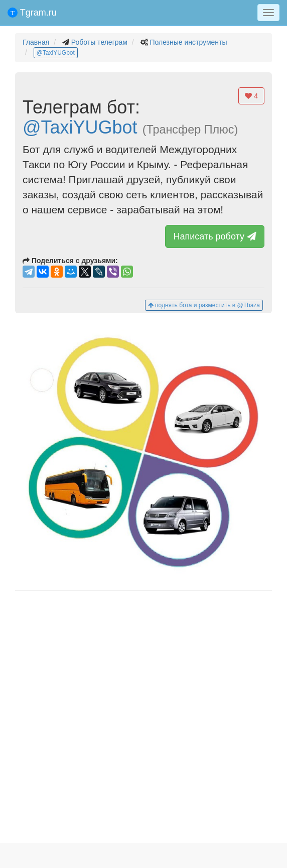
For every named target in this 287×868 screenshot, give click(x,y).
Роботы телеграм (99, 42)
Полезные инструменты (188, 42)
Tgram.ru (32, 13)
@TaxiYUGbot (56, 53)
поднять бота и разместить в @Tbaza (204, 305)
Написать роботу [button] (216, 236)
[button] (143, 452)
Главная (36, 42)
